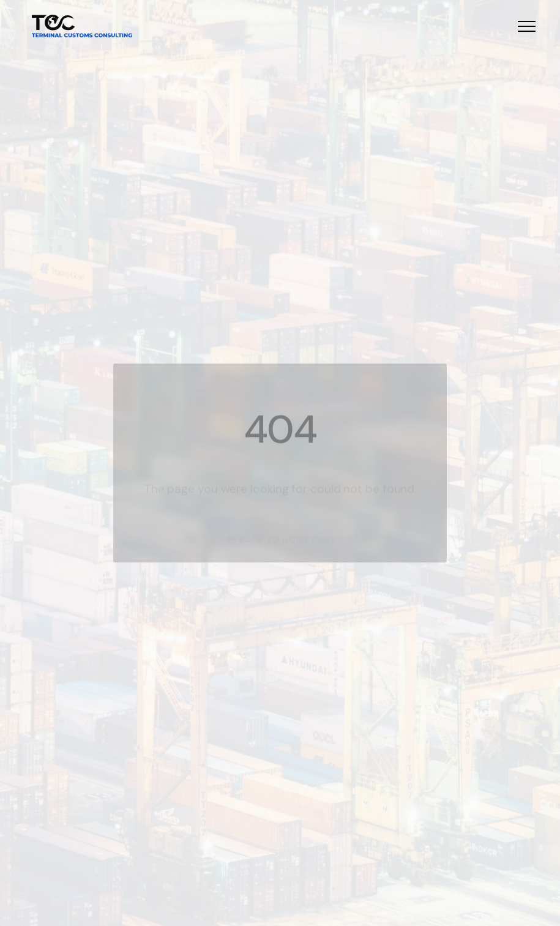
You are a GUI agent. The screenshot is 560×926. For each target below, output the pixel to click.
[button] (527, 26)
